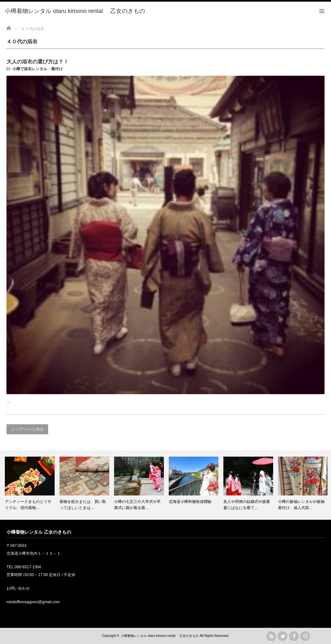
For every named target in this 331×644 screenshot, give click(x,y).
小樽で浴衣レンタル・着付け (37, 69)
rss (271, 636)
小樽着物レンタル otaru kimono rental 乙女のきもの (160, 636)
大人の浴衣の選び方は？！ (37, 62)
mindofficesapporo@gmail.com (33, 602)
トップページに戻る (27, 429)
